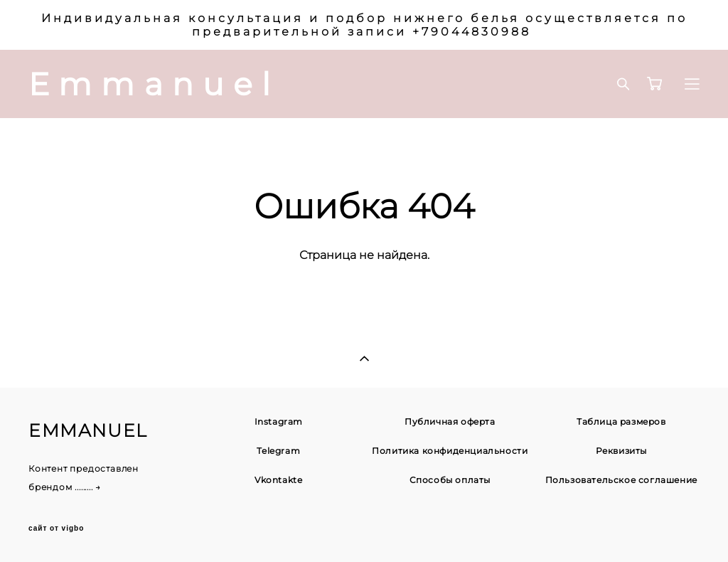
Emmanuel (154, 84)
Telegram (278, 451)
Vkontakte (278, 480)
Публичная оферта (450, 421)
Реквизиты (621, 451)
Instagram (279, 421)
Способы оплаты (450, 480)
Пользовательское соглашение (621, 480)
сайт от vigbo (56, 529)
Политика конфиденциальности (450, 451)
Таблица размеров (621, 421)
